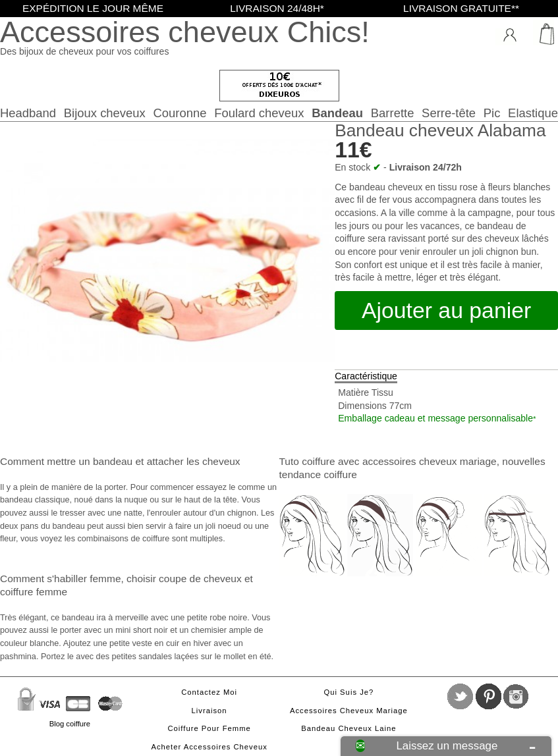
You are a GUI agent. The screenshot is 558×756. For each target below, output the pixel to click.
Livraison (209, 711)
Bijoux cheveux (105, 113)
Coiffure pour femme (209, 728)
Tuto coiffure (307, 461)
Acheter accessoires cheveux (209, 747)
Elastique (533, 113)
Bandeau (337, 113)
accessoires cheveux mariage (430, 461)
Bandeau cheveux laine (349, 728)
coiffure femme (34, 592)
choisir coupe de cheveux (184, 579)
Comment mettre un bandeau (66, 461)
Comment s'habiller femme (60, 579)
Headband (28, 113)
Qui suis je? (349, 692)
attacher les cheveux (194, 461)
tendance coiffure (318, 474)
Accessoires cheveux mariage (349, 711)
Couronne (180, 113)
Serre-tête (449, 113)
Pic (492, 113)
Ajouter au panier (446, 310)
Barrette (393, 113)
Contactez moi (209, 692)
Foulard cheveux (259, 113)
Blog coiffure (70, 724)
